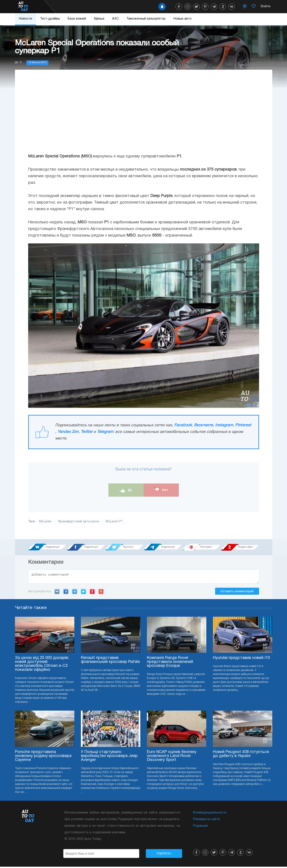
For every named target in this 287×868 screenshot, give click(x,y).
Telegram (105, 432)
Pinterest (243, 425)
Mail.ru (75, 593)
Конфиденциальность (210, 814)
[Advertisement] (144, 116)
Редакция (200, 827)
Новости (26, 19)
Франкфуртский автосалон (79, 522)
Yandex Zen (68, 432)
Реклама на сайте (207, 821)
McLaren (45, 522)
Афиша (99, 19)
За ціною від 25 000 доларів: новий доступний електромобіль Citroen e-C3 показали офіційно (42, 665)
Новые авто (183, 19)
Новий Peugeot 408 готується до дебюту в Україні (241, 755)
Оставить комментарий (237, 593)
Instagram (224, 425)
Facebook (183, 425)
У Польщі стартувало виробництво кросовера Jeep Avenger (109, 757)
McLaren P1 (114, 522)
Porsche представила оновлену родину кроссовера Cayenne (43, 757)
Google (101, 593)
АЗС (115, 19)
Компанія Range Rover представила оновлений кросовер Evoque (170, 663)
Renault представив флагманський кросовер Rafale (110, 661)
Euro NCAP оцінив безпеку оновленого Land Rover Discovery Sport (172, 757)
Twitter (87, 432)
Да (126, 490)
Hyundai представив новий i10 (241, 659)
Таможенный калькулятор (146, 19)
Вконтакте (203, 425)
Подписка (164, 855)
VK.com (57, 593)
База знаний (77, 19)
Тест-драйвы (50, 19)
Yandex (92, 593)
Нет (161, 490)
